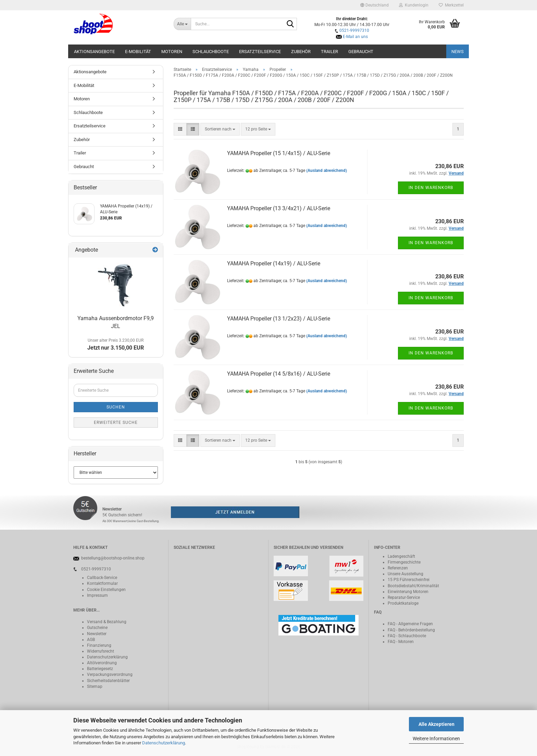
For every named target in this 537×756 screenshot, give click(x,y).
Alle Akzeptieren (436, 724)
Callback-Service (102, 578)
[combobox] (220, 129)
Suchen (116, 407)
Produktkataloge (403, 603)
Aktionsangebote (94, 52)
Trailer (329, 52)
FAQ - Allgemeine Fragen (410, 624)
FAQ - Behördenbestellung (411, 630)
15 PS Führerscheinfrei (409, 580)
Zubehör (301, 52)
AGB (91, 640)
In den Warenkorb (431, 188)
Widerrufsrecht (101, 651)
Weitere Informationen (436, 739)
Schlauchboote (211, 52)
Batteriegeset (99, 669)
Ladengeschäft (401, 556)
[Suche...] (182, 24)
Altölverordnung (102, 663)
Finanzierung (99, 645)
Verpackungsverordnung (110, 675)
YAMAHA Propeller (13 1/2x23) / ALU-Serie (279, 319)
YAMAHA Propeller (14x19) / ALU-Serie (274, 263)
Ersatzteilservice (260, 52)
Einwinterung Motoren (408, 592)
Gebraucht (361, 52)
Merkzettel (451, 5)
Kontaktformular (102, 583)
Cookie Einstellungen (106, 590)
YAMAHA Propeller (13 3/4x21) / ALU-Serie (279, 208)
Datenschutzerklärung (164, 743)
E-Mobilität (138, 52)
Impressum (97, 595)
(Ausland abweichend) (327, 171)
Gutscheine (97, 628)
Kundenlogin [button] (414, 5)
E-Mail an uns (355, 37)
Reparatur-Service (404, 597)
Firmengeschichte (404, 562)
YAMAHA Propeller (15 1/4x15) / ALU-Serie (279, 153)
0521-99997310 (354, 30)
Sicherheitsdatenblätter (108, 681)
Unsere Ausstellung (405, 574)
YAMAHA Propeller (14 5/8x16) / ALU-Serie (279, 374)
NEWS (458, 52)
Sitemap (95, 686)
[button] (374, 5)
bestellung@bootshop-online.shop (113, 558)
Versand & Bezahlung (107, 622)
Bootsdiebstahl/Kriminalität (413, 586)
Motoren (172, 52)
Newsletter (97, 634)
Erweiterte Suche (116, 423)
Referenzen (398, 568)
